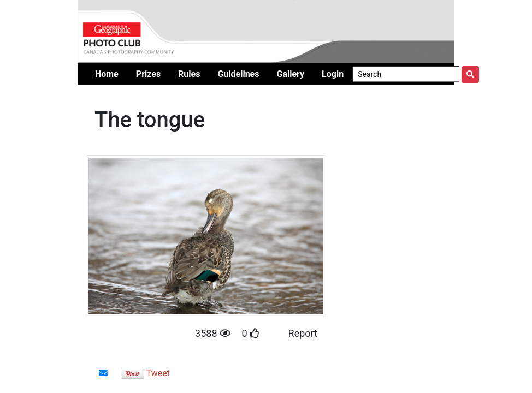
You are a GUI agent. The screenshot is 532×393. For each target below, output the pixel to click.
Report (303, 333)
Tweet (158, 373)
